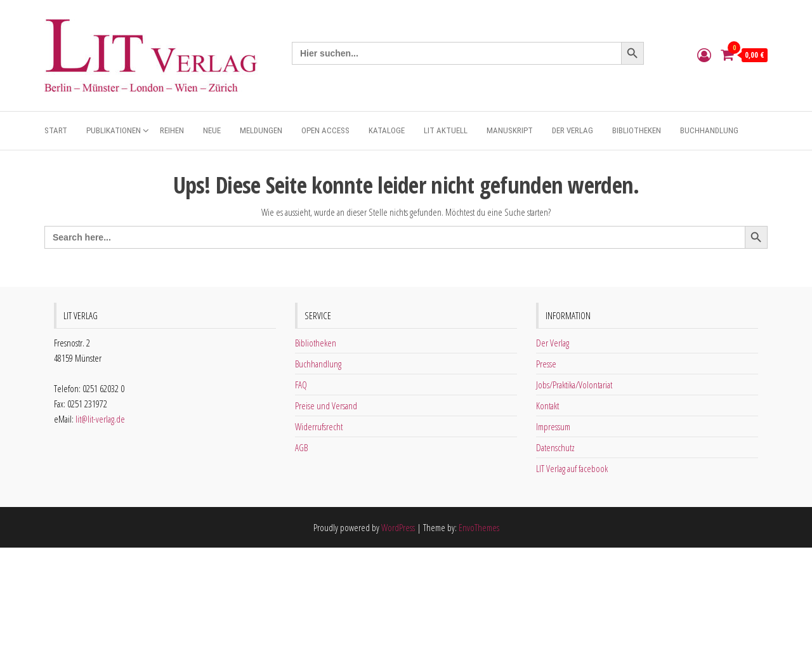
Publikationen (114, 130)
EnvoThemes (479, 527)
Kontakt (547, 405)
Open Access (325, 130)
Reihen (172, 130)
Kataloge (387, 130)
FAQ (301, 385)
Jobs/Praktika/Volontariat (574, 385)
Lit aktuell (446, 130)
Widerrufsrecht (319, 426)
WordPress (398, 527)
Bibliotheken (637, 130)
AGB (301, 447)
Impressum (553, 426)
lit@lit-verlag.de (100, 419)
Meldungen (261, 130)
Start (56, 130)
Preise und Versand (326, 405)
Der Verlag (573, 130)
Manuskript (510, 130)
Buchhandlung (709, 130)
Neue (212, 130)
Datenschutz (555, 447)
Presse (546, 364)
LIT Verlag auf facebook (572, 468)
